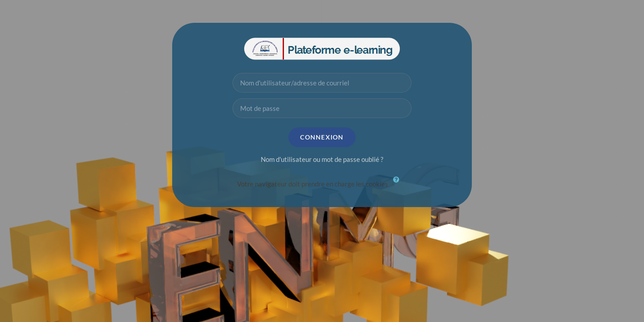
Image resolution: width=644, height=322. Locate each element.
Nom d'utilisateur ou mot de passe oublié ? (322, 159)
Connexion (322, 137)
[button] (398, 185)
